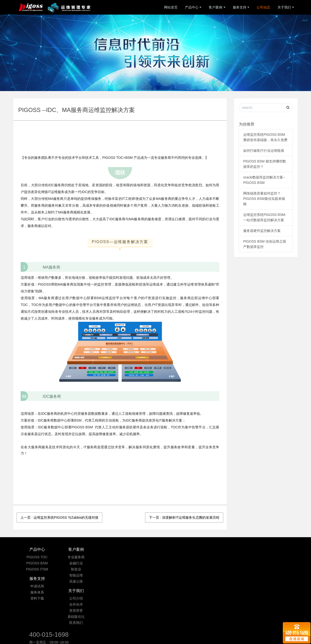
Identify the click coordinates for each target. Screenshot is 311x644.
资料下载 (132, 569)
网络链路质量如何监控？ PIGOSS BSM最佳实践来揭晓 (264, 199)
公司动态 (263, 7)
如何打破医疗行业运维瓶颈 (264, 151)
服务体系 (132, 563)
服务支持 (240, 7)
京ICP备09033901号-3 (156, 616)
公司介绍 (179, 557)
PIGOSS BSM (37, 563)
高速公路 (85, 581)
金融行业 (85, 563)
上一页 (59, 517)
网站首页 (171, 7)
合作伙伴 (179, 563)
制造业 (85, 569)
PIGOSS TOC (37, 557)
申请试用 (132, 557)
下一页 (184, 517)
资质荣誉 (179, 569)
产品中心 (192, 7)
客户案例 (216, 7)
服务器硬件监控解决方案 (262, 231)
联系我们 (179, 581)
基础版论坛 (179, 575)
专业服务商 (85, 557)
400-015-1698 (238, 552)
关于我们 (284, 7)
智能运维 (85, 575)
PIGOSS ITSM (37, 569)
